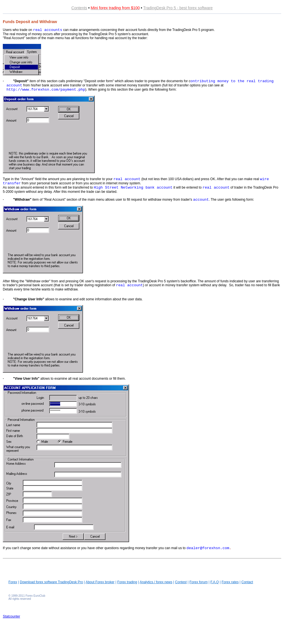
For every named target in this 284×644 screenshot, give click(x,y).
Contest (181, 582)
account (201, 200)
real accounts (48, 30)
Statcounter (11, 616)
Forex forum (199, 582)
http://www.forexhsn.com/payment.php (46, 90)
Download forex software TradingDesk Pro (51, 582)
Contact (247, 582)
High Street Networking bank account (133, 188)
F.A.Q (215, 582)
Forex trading (127, 582)
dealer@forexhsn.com (208, 548)
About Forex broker (100, 582)
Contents (79, 8)
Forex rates (230, 582)
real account (127, 179)
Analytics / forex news (156, 582)
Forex (13, 582)
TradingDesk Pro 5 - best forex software (178, 8)
